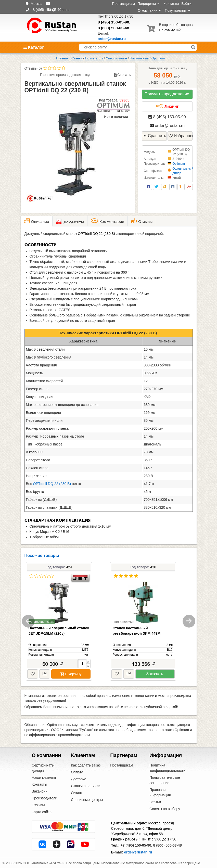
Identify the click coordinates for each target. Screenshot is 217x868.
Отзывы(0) (33, 68)
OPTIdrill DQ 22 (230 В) (52, 484)
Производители (44, 798)
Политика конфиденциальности (167, 768)
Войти (186, 4)
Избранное (181, 136)
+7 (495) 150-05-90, (136, 845)
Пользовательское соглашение (165, 780)
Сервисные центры (87, 800)
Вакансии (40, 791)
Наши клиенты (44, 777)
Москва (36, 4)
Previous (28, 621)
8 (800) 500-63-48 (113, 28)
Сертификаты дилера (43, 768)
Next (189, 621)
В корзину (71, 674)
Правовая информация (160, 792)
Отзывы (38, 805)
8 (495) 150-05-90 (113, 22)
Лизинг (167, 106)
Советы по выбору (165, 809)
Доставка (79, 779)
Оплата (77, 772)
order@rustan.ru (167, 126)
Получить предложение (167, 94)
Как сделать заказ (86, 765)
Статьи (155, 802)
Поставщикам (123, 4)
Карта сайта (42, 812)
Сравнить (155, 136)
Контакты (171, 4)
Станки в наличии (86, 786)
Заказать (155, 674)
